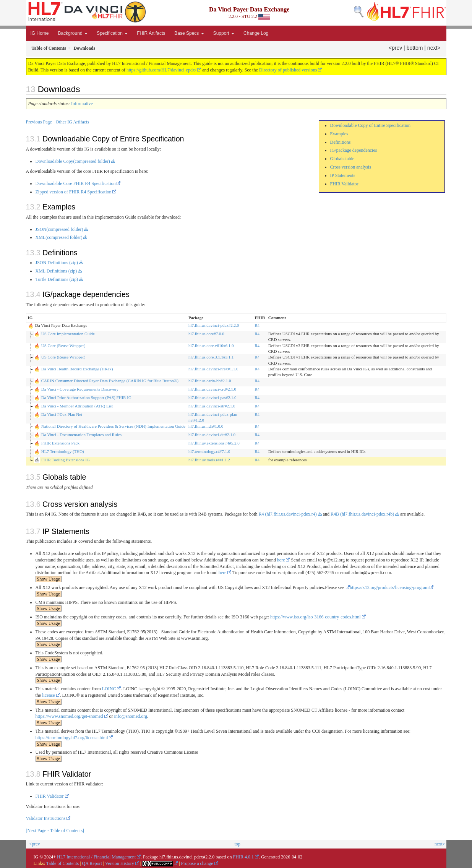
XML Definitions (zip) (56, 271)
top (237, 844)
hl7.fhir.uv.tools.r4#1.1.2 (209, 460)
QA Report (92, 863)
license (48, 695)
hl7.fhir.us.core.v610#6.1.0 (211, 346)
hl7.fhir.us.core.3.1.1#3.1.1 (211, 357)
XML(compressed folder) (59, 237)
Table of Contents (62, 863)
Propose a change (197, 863)
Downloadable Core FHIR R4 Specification (76, 183)
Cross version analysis (351, 167)
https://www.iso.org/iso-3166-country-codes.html (315, 617)
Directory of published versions (288, 70)
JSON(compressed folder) (59, 229)
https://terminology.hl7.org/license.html (72, 738)
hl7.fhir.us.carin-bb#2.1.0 (210, 381)
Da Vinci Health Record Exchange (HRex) (77, 369)
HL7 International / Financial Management (96, 857)
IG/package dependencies (354, 150)
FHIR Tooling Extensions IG (66, 460)
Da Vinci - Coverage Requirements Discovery (80, 389)
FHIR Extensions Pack (60, 443)
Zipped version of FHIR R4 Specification (74, 192)
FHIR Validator (344, 184)
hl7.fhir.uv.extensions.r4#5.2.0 (214, 443)
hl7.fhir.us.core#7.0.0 (206, 334)
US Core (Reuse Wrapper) (63, 346)
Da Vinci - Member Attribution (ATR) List (77, 406)
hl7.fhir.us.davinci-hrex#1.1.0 (213, 369)
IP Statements (343, 175)
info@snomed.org (131, 716)
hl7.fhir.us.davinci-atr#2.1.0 (212, 406)
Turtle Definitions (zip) (57, 279)
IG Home (40, 33)
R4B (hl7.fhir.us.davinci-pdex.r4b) (362, 514)
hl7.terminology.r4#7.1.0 (209, 451)
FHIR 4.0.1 (243, 857)
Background (73, 33)
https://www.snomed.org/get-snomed (69, 716)
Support (224, 33)
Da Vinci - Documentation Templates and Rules (81, 435)
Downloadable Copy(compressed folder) (73, 161)
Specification (112, 33)
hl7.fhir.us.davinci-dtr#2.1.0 (212, 435)
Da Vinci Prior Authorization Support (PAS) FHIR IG (86, 397)
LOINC (109, 689)
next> (434, 48)
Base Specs (189, 33)
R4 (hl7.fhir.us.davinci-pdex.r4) (287, 514)
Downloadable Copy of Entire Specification (371, 125)
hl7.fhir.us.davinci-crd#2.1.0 (212, 389)
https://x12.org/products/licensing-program (389, 587)
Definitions (341, 142)
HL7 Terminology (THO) (63, 451)
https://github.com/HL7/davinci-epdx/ (161, 70)
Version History (120, 863)
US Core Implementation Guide (68, 334)
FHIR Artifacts (151, 33)
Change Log (256, 33)
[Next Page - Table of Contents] (55, 831)
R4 (257, 325)
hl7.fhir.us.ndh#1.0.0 (206, 426)
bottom (415, 48)
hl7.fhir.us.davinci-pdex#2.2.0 (214, 325)
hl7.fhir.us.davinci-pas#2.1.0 (212, 397)
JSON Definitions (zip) (57, 263)
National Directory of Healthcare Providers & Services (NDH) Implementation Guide (113, 426)
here (281, 560)
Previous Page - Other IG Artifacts (58, 122)
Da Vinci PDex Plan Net (62, 414)
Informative (82, 104)
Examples (339, 134)
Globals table (342, 159)
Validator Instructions (46, 818)
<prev (395, 48)
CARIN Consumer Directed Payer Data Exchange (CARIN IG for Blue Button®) (110, 381)
